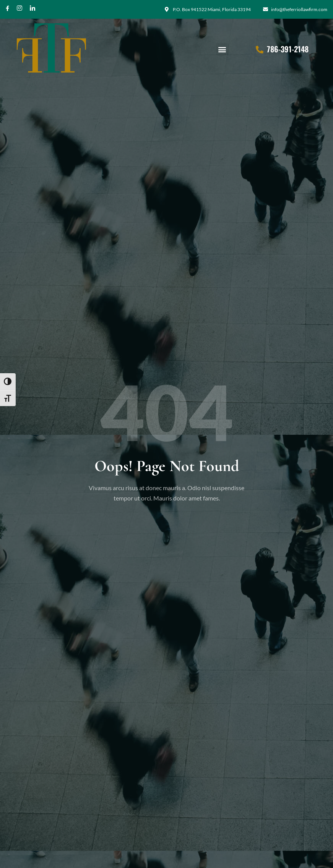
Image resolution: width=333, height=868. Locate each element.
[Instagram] (19, 11)
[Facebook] (7, 11)
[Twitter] (32, 11)
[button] (222, 49)
